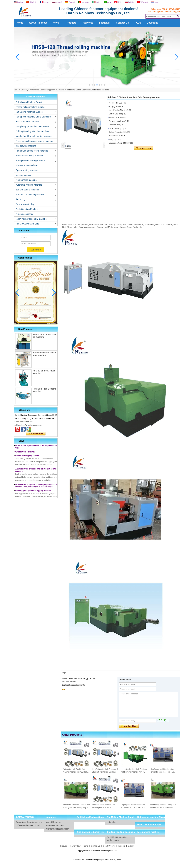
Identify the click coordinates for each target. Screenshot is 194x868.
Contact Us (122, 23)
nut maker (60, 90)
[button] (90, 85)
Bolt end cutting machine (27, 190)
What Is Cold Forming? (25, 454)
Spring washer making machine (30, 160)
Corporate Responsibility (58, 829)
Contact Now (36, 434)
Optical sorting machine (27, 170)
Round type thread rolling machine (32, 151)
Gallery (131, 846)
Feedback (105, 23)
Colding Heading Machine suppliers (32, 131)
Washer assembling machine (29, 156)
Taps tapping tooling (25, 204)
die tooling (20, 199)
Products (71, 23)
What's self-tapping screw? (27, 457)
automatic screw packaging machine (44, 354)
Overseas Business (55, 825)
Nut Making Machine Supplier (42, 90)
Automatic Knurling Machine (29, 185)
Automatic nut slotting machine (30, 195)
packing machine (24, 175)
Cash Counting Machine (27, 209)
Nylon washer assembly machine (31, 219)
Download (152, 23)
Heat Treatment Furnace (27, 122)
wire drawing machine (26, 146)
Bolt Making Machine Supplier (30, 102)
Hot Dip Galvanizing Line (27, 224)
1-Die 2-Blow (113, 840)
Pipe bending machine (26, 180)
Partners (121, 846)
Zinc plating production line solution (32, 126)
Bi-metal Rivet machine (27, 165)
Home (20, 23)
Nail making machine (117, 837)
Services (88, 23)
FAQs (138, 23)
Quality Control (109, 846)
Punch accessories (25, 214)
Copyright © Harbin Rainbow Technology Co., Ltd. (97, 851)
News (56, 23)
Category (24, 90)
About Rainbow (38, 23)
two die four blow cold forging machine (34, 136)
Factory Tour (75, 846)
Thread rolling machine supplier (30, 107)
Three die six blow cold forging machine (34, 141)
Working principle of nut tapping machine (33, 492)
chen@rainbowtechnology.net (166, 12)
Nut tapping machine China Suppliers (33, 117)
